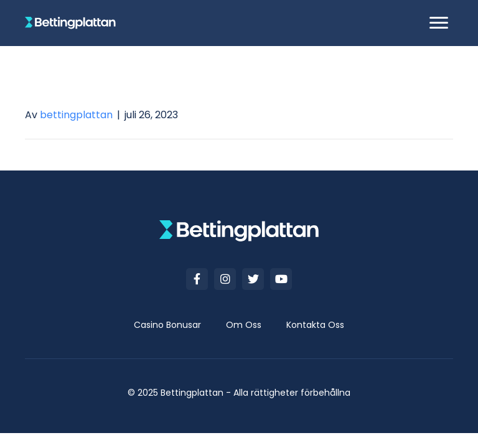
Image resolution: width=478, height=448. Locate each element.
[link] (167, 325)
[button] (439, 23)
